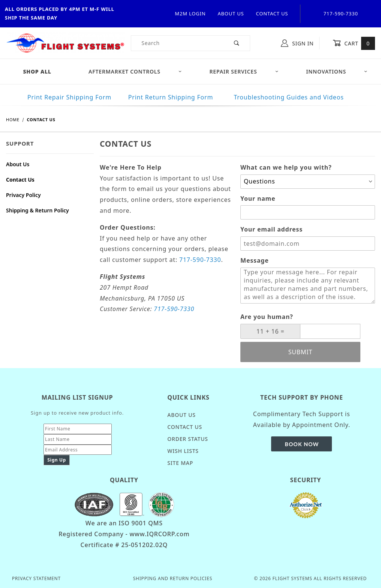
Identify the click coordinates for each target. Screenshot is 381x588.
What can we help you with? (286, 167)
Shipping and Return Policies (173, 578)
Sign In (297, 43)
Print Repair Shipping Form (69, 97)
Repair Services (244, 71)
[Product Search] (178, 43)
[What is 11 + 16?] (270, 331)
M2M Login (190, 14)
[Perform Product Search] (237, 43)
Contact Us (272, 14)
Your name (258, 199)
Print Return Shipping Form (171, 97)
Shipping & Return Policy (37, 210)
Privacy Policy (23, 195)
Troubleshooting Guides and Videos (289, 97)
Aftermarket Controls (135, 71)
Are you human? (267, 317)
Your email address (271, 229)
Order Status (188, 439)
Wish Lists (183, 451)
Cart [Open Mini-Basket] (354, 43)
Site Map (180, 463)
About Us (231, 14)
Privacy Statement (36, 578)
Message (255, 260)
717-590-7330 (200, 260)
